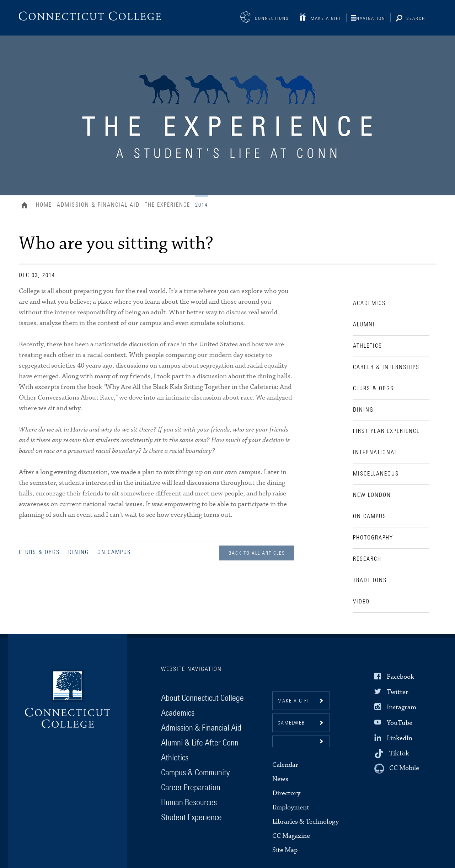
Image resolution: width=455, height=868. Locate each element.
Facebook (400, 677)
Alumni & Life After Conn (200, 743)
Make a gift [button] (294, 701)
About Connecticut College (202, 698)
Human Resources (189, 803)
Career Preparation (191, 788)
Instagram (402, 707)
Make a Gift (326, 19)
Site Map (285, 850)
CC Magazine (291, 836)
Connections (272, 19)
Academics (178, 713)
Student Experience (191, 818)
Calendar (285, 765)
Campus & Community (195, 773)
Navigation (371, 19)
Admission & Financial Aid (98, 205)
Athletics (175, 758)
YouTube (400, 723)
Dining (79, 552)
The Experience (167, 205)
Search (416, 19)
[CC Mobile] (397, 769)
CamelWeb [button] (291, 723)
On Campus (114, 552)
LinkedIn (400, 738)
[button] (301, 741)
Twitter (398, 692)
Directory (286, 793)
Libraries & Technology (306, 822)
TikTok (399, 753)
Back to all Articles (257, 553)
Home (26, 206)
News (280, 779)
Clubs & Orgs (39, 552)
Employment (291, 807)
